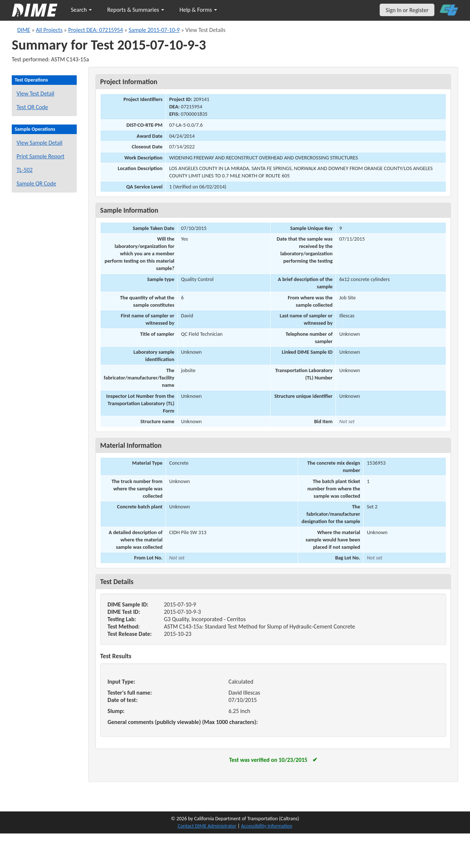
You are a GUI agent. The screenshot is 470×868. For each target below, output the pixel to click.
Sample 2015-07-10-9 (154, 30)
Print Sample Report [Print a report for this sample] (40, 156)
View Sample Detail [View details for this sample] (39, 143)
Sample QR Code (36, 183)
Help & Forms (198, 10)
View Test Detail (35, 93)
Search (81, 10)
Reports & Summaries (136, 10)
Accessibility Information (267, 826)
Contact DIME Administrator (207, 826)
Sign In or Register (407, 10)
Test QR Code (32, 107)
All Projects (49, 30)
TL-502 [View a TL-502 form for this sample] (25, 170)
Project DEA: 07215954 (96, 30)
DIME (24, 30)
